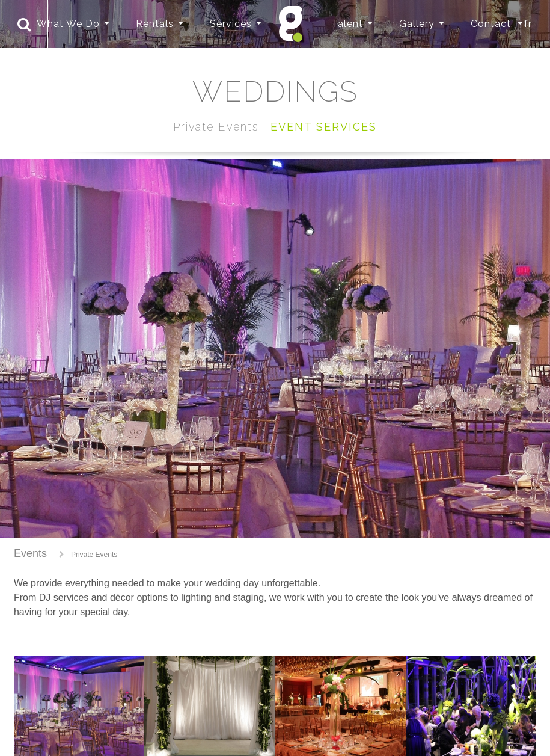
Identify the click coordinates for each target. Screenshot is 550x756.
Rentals (155, 24)
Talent (347, 24)
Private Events (94, 555)
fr (528, 24)
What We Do (68, 24)
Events (30, 553)
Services (231, 24)
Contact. (492, 24)
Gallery (417, 24)
